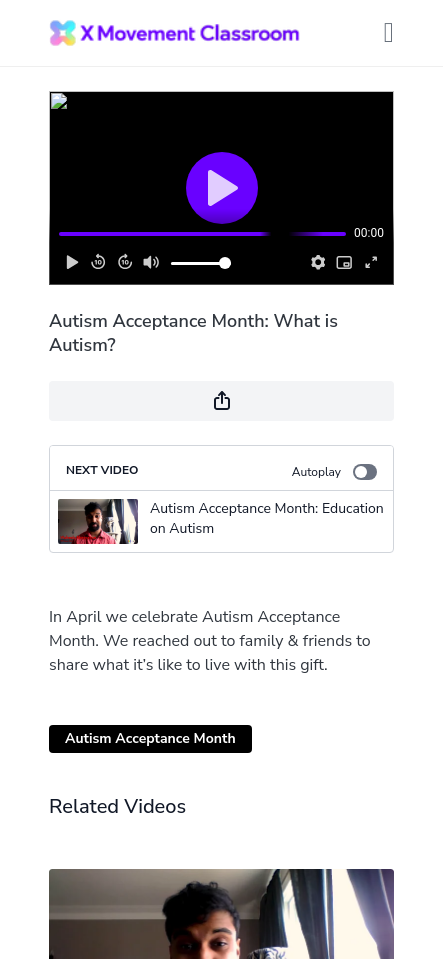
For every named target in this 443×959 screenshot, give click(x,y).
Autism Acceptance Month (150, 738)
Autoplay (334, 472)
